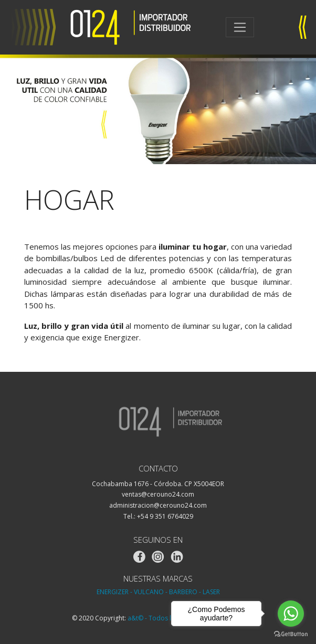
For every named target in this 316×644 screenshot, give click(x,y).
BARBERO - (185, 592)
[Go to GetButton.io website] (291, 634)
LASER (211, 592)
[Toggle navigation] (240, 27)
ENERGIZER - (114, 592)
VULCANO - (151, 592)
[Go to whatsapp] (291, 614)
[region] (158, 109)
